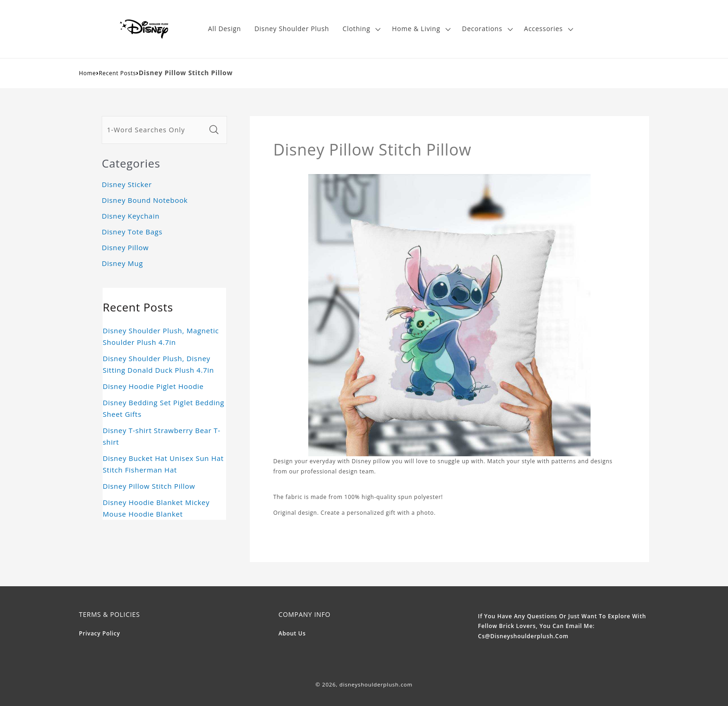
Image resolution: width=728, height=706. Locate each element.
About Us (292, 633)
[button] (361, 29)
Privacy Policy (100, 633)
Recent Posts (117, 73)
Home (88, 73)
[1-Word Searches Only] (154, 130)
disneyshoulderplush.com (376, 684)
